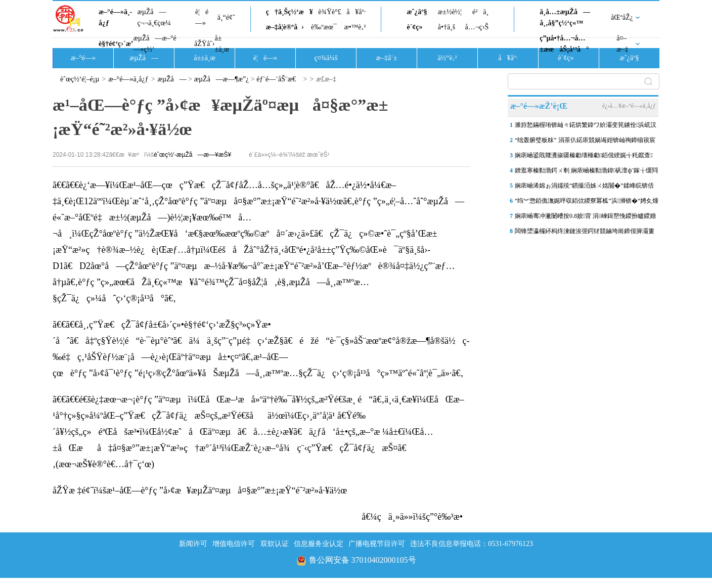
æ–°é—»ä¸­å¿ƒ (115, 17)
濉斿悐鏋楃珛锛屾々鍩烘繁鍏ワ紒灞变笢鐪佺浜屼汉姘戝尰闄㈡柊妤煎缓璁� (586, 127)
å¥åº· (356, 12)
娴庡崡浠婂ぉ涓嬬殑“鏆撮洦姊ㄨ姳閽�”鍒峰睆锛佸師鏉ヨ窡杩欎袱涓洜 (584, 188)
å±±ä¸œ (222, 44)
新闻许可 (193, 544)
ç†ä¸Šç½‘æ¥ (290, 12)
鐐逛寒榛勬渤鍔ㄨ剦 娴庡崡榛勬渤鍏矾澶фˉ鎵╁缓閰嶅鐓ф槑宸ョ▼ (586, 172)
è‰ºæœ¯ (324, 27)
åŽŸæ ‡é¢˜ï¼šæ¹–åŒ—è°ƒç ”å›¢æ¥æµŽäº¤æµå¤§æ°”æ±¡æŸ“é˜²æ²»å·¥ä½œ (200, 490)
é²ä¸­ (480, 12)
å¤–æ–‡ (622, 44)
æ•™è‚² (355, 27)
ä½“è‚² (447, 58)
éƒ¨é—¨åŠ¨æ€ (279, 79)
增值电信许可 (234, 544)
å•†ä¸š (447, 27)
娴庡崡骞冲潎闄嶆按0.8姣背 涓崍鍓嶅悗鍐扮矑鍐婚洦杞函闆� (585, 218)
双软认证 (275, 544)
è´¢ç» (417, 27)
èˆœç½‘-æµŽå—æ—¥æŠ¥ (192, 155)
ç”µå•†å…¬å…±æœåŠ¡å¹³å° (564, 44)
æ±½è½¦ (450, 12)
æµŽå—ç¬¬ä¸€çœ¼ (154, 17)
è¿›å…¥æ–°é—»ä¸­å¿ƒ (629, 106)
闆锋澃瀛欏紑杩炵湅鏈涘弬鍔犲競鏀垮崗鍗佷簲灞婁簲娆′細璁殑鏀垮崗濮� (585, 233)
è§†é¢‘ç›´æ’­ (116, 44)
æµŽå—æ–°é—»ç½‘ (154, 44)
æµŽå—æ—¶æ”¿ (222, 79)
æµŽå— (144, 58)
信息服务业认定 (319, 544)
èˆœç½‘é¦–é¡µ (80, 79)
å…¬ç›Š (477, 27)
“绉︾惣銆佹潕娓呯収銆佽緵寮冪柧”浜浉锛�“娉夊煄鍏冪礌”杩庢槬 (587, 203)
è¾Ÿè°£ (330, 12)
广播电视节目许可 (377, 544)
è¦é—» (202, 17)
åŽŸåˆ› (204, 44)
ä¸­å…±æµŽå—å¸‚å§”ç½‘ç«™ (565, 17)
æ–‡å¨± (387, 58)
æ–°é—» (83, 58)
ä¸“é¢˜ (226, 17)
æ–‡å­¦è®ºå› (285, 27)
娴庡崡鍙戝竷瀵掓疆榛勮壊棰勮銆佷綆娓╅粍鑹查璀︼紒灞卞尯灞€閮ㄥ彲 (584, 157)
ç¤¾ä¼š (326, 58)
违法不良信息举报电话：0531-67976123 (472, 544)
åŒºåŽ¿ (622, 17)
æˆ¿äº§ (417, 12)
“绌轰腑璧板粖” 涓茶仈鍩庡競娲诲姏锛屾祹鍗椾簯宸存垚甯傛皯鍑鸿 (585, 142)
